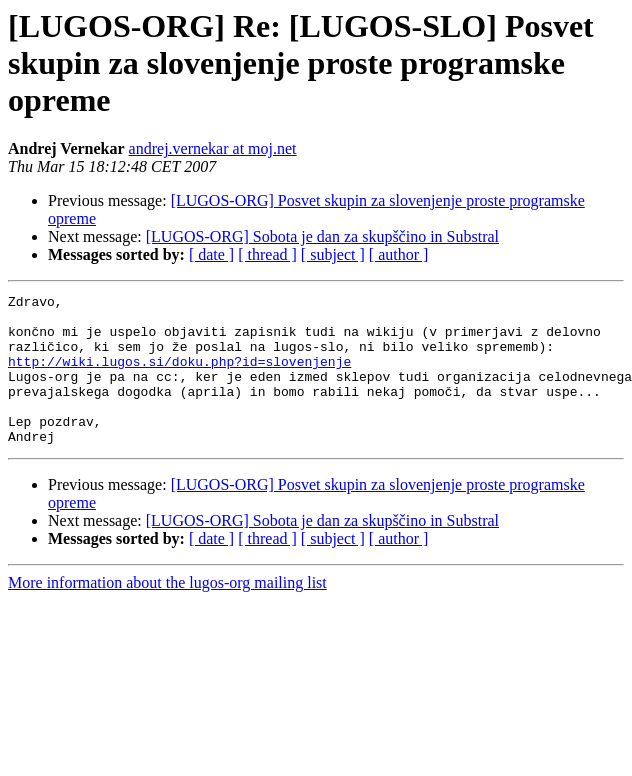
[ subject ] (333, 254)
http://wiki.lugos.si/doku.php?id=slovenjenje (179, 376)
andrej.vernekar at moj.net (213, 148)
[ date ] (211, 254)
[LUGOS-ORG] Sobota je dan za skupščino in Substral (322, 236)
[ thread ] (267, 254)
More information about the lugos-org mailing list (167, 612)
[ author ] (399, 254)
